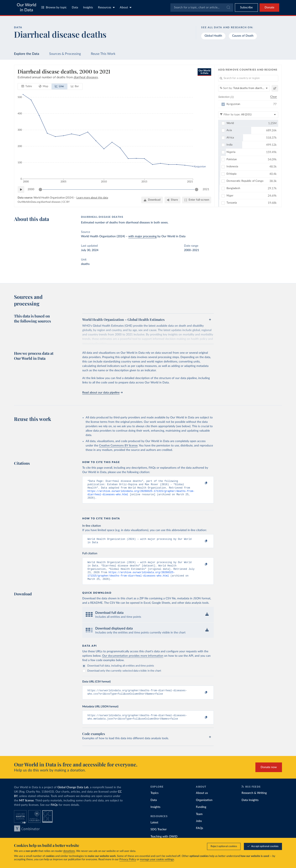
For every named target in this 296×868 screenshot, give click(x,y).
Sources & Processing (65, 54)
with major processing (142, 236)
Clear (274, 97)
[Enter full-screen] (197, 200)
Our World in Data (26, 8)
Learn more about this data (92, 198)
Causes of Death (243, 36)
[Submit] (228, 8)
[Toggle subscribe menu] (246, 8)
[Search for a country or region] (248, 78)
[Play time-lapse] (21, 190)
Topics (154, 801)
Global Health (213, 36)
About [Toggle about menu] (126, 7)
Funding (201, 815)
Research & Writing (254, 801)
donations (69, 851)
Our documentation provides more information (133, 662)
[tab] (27, 86)
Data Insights (250, 808)
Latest (154, 830)
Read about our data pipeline (102, 393)
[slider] (40, 190)
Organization (204, 808)
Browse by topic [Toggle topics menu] (54, 7)
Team (199, 822)
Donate (269, 8)
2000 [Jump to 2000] (31, 189)
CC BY (66, 202)
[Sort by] (244, 88)
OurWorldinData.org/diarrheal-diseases (39, 202)
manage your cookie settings (157, 860)
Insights (88, 8)
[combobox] (202, 8)
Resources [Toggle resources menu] (106, 7)
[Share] (172, 200)
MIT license (26, 808)
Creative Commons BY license (118, 446)
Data (75, 8)
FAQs (54, 813)
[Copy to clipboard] (202, 483)
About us (202, 801)
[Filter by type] (248, 115)
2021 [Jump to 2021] (206, 189)
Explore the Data (27, 54)
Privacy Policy (128, 860)
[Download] (152, 200)
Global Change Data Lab (73, 795)
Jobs (199, 829)
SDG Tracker (159, 837)
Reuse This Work (103, 54)
